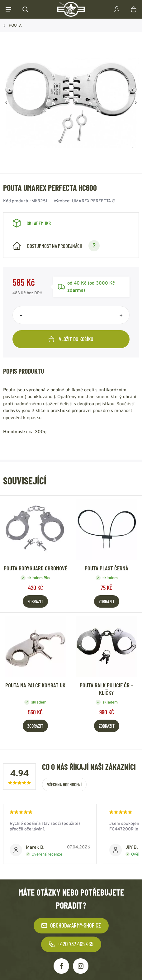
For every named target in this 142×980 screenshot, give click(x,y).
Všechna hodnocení (64, 784)
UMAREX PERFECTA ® (94, 201)
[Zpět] (6, 103)
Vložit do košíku (71, 339)
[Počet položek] (71, 315)
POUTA (15, 25)
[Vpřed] (136, 103)
